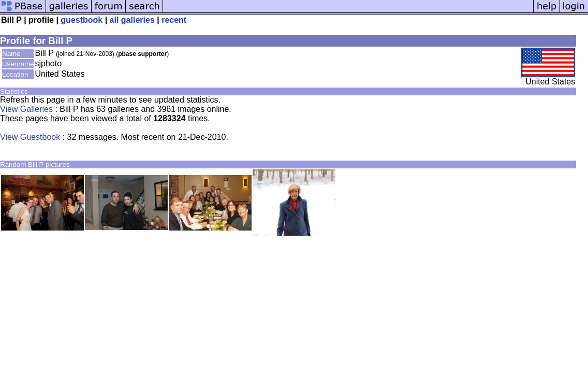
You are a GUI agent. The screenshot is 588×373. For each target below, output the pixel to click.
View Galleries (26, 109)
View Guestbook (30, 137)
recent (174, 20)
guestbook (82, 20)
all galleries (132, 20)
